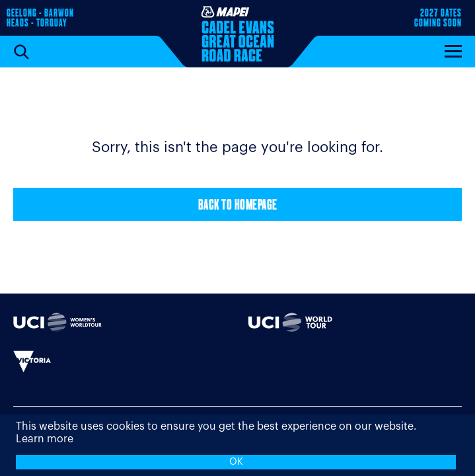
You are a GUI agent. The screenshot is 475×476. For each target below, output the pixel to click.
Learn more (45, 439)
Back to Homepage (238, 206)
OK (236, 462)
